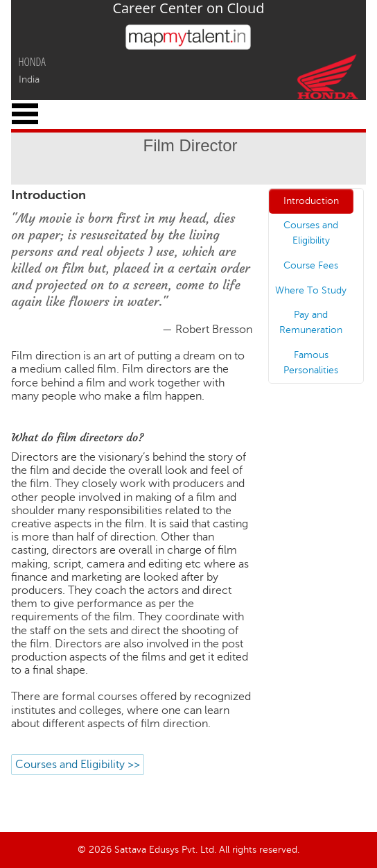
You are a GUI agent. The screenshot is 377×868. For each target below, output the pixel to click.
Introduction (311, 201)
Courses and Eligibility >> (78, 765)
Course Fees (311, 265)
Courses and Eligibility (311, 233)
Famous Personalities (311, 363)
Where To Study (311, 290)
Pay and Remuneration (311, 322)
